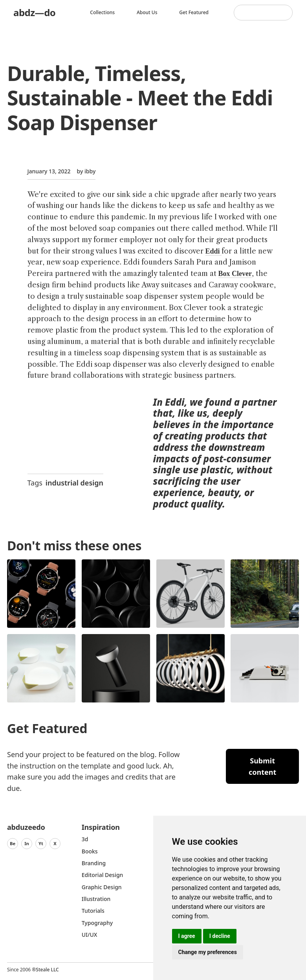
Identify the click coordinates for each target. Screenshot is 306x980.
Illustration (96, 899)
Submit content (262, 766)
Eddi (214, 251)
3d (85, 839)
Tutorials (93, 911)
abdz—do (34, 12)
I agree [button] (187, 936)
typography (97, 923)
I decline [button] (220, 936)
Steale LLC (47, 970)
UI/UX (90, 935)
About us (147, 12)
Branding (94, 863)
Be (13, 843)
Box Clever (235, 274)
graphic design (102, 887)
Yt (41, 843)
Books (90, 851)
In (27, 843)
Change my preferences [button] (208, 952)
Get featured (194, 12)
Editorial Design (103, 875)
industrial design (74, 483)
